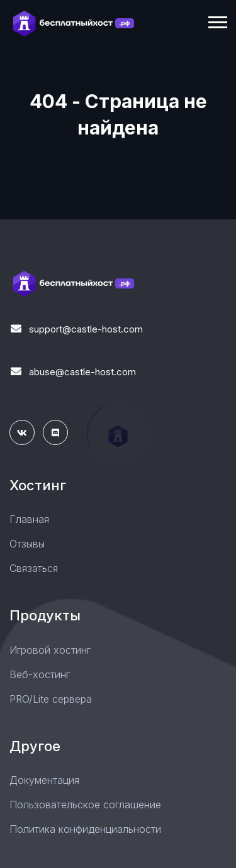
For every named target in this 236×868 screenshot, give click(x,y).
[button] (217, 20)
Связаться (34, 568)
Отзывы (27, 544)
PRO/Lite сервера (51, 699)
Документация (44, 780)
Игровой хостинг (50, 650)
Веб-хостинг (40, 674)
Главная (29, 519)
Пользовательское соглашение (85, 805)
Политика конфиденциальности (85, 829)
